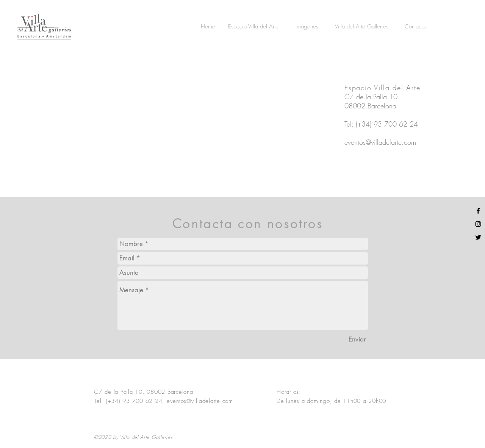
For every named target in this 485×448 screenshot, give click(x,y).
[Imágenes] (307, 27)
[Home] (208, 27)
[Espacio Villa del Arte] (253, 27)
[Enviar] (357, 339)
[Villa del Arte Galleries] (361, 27)
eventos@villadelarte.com (380, 142)
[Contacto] (415, 27)
